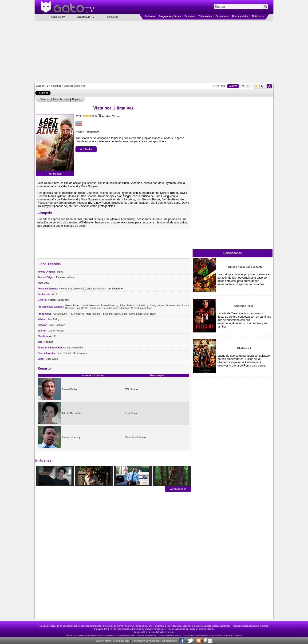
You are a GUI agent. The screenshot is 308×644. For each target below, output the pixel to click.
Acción (80, 132)
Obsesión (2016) (244, 306)
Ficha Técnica (61, 99)
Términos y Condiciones (146, 641)
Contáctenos (170, 641)
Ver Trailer (86, 149)
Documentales (240, 16)
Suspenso (93, 132)
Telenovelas (205, 16)
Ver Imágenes (178, 489)
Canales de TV (85, 17)
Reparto (77, 99)
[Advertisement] (154, 51)
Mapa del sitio (121, 641)
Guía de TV (42, 86)
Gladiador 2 (244, 348)
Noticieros (258, 16)
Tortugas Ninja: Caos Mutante (244, 267)
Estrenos (113, 17)
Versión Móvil (103, 641)
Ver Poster (55, 174)
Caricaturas (222, 16)
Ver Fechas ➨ (115, 289)
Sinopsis (45, 99)
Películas (150, 16)
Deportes (190, 16)
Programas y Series (170, 16)
